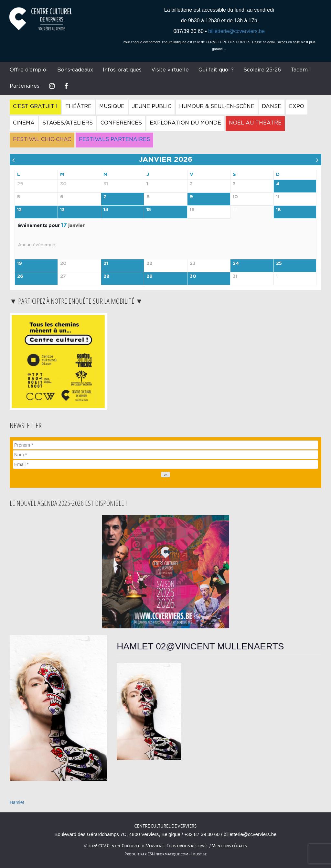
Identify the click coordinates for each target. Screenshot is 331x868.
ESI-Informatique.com (168, 854)
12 (19, 210)
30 (193, 277)
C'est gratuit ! (35, 106)
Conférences (121, 123)
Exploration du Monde (185, 123)
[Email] (165, 464)
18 (278, 210)
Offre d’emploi (29, 70)
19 (20, 264)
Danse (272, 106)
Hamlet (17, 802)
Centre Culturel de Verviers (165, 826)
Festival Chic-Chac (42, 139)
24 (236, 264)
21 (106, 264)
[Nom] (165, 455)
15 (149, 210)
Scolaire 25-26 (262, 70)
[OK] (165, 475)
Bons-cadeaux (75, 70)
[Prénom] (165, 445)
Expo (297, 106)
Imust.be (199, 854)
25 (279, 264)
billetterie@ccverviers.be (236, 31)
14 (106, 210)
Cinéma (24, 123)
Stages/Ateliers (68, 123)
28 (107, 277)
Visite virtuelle (170, 70)
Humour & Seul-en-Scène (217, 106)
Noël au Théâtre (255, 123)
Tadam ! (301, 70)
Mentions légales (229, 846)
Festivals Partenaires (114, 139)
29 (149, 277)
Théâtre (78, 106)
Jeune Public (152, 106)
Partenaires (25, 86)
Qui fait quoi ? (216, 70)
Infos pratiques (122, 70)
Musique (112, 106)
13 (62, 210)
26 (20, 277)
